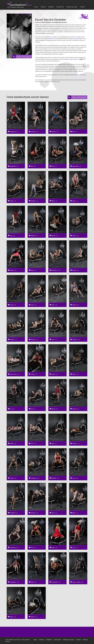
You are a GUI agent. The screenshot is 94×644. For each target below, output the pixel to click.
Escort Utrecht (51, 39)
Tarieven (43, 7)
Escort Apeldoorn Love (11, 640)
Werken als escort (72, 7)
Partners (85, 640)
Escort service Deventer (77, 80)
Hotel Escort (60, 7)
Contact (82, 7)
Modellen (51, 7)
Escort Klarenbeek (78, 39)
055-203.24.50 (22, 57)
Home (36, 7)
